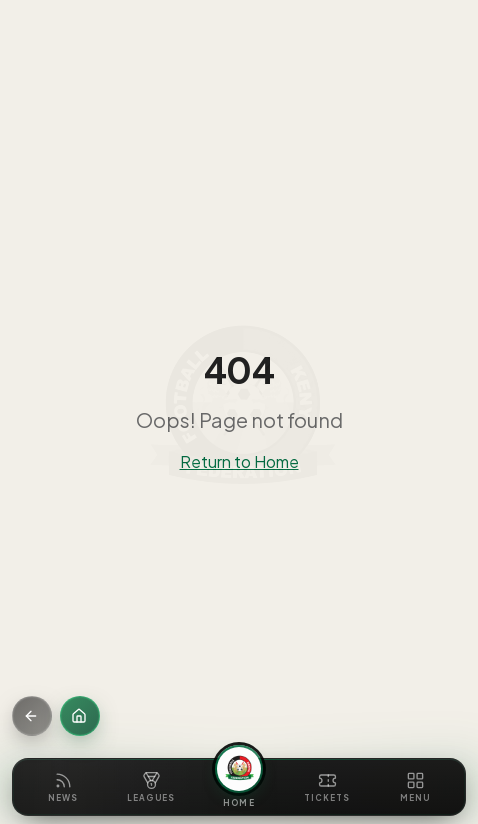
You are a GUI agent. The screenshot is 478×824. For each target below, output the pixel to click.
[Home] (80, 716)
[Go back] (32, 716)
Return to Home (239, 461)
